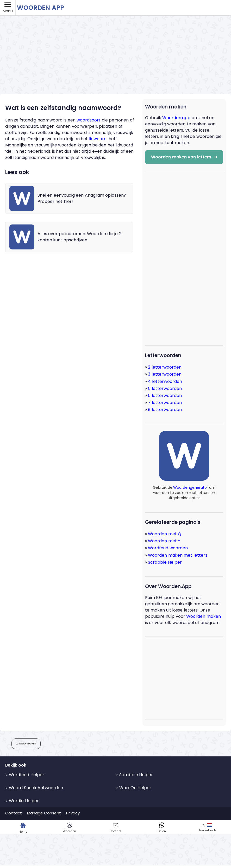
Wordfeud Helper (25, 775)
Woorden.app (176, 118)
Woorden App (40, 8)
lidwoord (98, 139)
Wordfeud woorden (168, 548)
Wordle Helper (22, 801)
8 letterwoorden (165, 410)
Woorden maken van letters (184, 157)
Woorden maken (203, 616)
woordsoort (89, 120)
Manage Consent (44, 813)
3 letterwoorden (165, 374)
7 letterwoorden (165, 403)
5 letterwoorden (165, 388)
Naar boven (26, 744)
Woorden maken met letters (177, 555)
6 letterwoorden (165, 396)
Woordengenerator (191, 487)
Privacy (73, 813)
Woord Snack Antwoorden (34, 788)
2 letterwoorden (165, 367)
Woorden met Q (165, 534)
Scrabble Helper (165, 562)
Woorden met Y (164, 541)
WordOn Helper (134, 788)
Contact (14, 813)
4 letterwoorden (165, 381)
